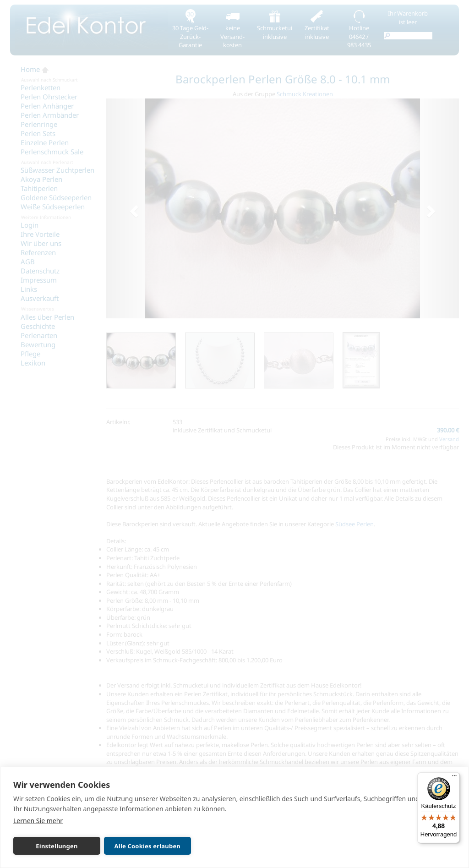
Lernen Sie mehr (38, 821)
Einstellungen (57, 846)
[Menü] (454, 778)
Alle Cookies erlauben (147, 846)
